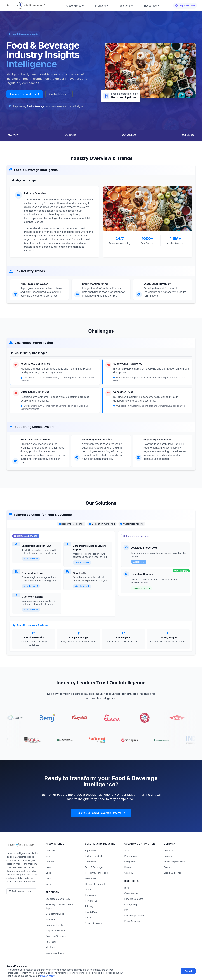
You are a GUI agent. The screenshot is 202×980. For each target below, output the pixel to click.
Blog (127, 888)
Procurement (131, 856)
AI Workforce (75, 6)
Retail (88, 918)
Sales (127, 850)
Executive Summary (56, 936)
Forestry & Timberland (97, 873)
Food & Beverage (94, 867)
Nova (48, 867)
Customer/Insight (55, 925)
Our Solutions (129, 135)
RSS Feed (51, 942)
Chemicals (90, 862)
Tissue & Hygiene (94, 923)
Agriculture (91, 850)
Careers (168, 856)
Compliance (130, 862)
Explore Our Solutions (25, 94)
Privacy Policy (51, 969)
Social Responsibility (174, 862)
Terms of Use (69, 969)
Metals (89, 890)
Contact (168, 867)
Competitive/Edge (55, 914)
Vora (48, 856)
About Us (168, 850)
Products (102, 6)
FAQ (126, 910)
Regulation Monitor (55, 931)
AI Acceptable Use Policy (133, 969)
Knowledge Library (134, 916)
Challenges (70, 135)
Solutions (126, 6)
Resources (152, 6)
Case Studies (131, 893)
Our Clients (188, 135)
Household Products (96, 884)
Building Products (94, 856)
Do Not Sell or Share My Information (98, 969)
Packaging (90, 895)
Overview (13, 135)
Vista (48, 884)
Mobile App (52, 947)
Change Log (131, 904)
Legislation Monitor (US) (58, 899)
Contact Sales (59, 94)
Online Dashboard (55, 953)
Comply (50, 862)
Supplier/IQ (52, 919)
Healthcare (91, 878)
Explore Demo (185, 6)
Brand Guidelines (173, 873)
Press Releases (132, 921)
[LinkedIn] (22, 891)
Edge (48, 873)
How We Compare (134, 899)
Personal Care (92, 901)
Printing (89, 906)
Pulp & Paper (92, 912)
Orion (49, 878)
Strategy (129, 873)
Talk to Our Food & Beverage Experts (101, 813)
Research (129, 867)
